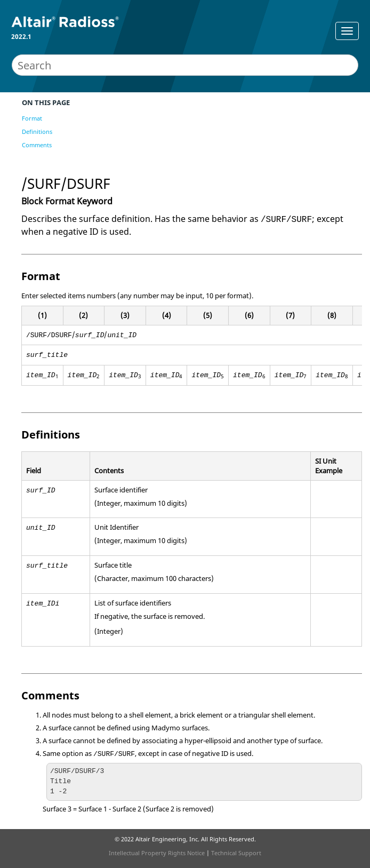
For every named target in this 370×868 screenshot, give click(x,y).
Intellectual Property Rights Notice (157, 853)
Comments (37, 145)
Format (32, 118)
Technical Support (236, 853)
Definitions (37, 132)
